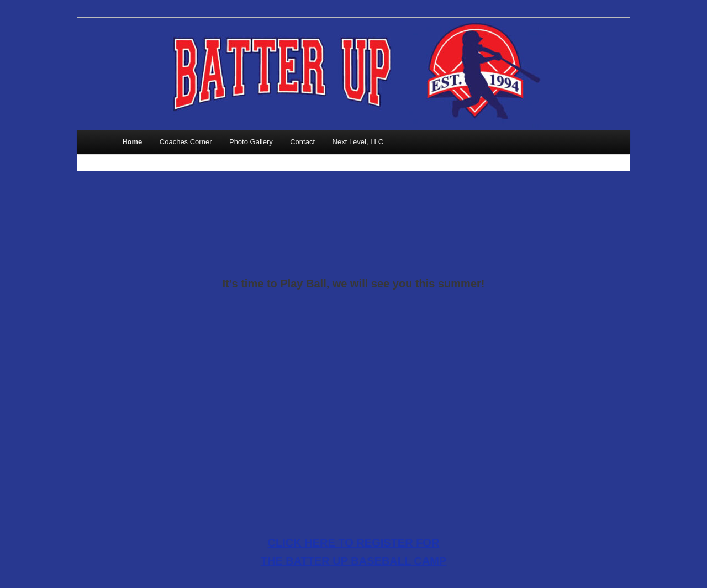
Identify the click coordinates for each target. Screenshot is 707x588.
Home (132, 142)
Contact (302, 142)
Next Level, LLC (358, 142)
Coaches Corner (186, 142)
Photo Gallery (251, 142)
